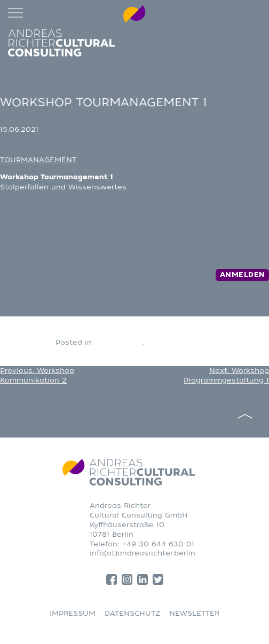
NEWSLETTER (194, 613)
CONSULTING (119, 342)
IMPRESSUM (73, 613)
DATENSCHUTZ (132, 613)
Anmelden (243, 275)
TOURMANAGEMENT (38, 160)
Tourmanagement (181, 342)
